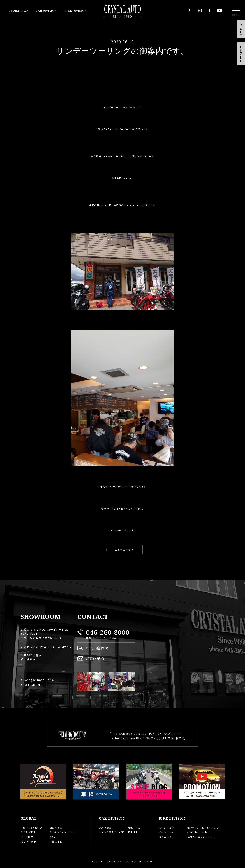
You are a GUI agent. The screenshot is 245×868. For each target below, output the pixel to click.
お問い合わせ (97, 648)
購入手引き (134, 832)
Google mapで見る (39, 680)
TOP (18, 11)
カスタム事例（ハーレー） (202, 837)
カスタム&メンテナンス (63, 832)
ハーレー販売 (166, 828)
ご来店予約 (95, 659)
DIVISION (46, 11)
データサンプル (167, 832)
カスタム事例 (28, 832)
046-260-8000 (108, 632)
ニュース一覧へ (124, 550)
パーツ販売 (27, 837)
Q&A (52, 837)
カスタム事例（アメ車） (112, 832)
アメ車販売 (105, 828)
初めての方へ (57, 828)
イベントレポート (197, 832)
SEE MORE (33, 685)
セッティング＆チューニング (203, 828)
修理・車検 (134, 828)
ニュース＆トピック (31, 828)
